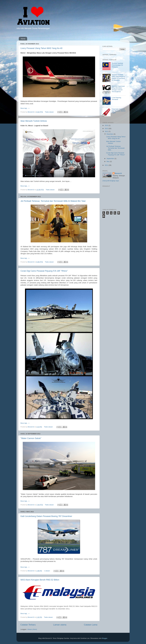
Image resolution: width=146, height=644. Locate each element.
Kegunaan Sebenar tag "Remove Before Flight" (119, 111)
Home (23, 39)
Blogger (105, 638)
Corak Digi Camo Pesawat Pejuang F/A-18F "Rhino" (44, 271)
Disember (110, 134)
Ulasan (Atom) (32, 629)
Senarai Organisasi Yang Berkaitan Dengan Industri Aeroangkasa (118, 89)
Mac (108, 161)
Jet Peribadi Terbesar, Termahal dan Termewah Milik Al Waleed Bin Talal (53, 201)
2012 (107, 131)
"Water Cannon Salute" (31, 438)
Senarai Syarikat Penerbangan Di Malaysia (117, 65)
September (111, 159)
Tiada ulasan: (50, 112)
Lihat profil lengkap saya (111, 181)
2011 (107, 165)
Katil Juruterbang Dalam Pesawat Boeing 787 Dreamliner (46, 516)
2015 (107, 125)
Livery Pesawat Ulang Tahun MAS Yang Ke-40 (42, 48)
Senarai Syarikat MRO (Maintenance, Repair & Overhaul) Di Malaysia (119, 77)
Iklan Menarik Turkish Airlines (34, 121)
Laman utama (60, 625)
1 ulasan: (47, 571)
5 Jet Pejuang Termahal (116, 98)
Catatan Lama (91, 625)
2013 (107, 128)
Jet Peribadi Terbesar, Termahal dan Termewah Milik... (115, 148)
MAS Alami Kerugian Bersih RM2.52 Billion (40, 580)
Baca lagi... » (25, 108)
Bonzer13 (118, 173)
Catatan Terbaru (28, 625)
